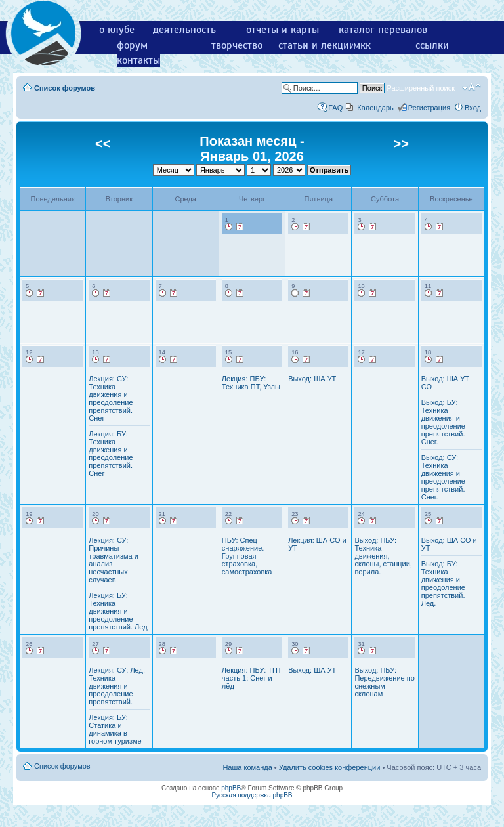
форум (132, 45)
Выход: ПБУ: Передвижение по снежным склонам (384, 682)
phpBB (231, 788)
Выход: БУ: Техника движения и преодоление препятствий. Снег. (443, 422)
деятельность (184, 30)
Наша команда (247, 767)
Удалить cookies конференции (330, 767)
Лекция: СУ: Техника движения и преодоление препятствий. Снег (111, 398)
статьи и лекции (317, 45)
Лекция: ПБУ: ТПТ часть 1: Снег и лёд (252, 678)
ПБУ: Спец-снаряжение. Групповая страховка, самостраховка (247, 556)
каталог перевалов (383, 30)
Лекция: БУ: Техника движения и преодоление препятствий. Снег (111, 454)
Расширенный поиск (421, 88)
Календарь (375, 108)
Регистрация (429, 108)
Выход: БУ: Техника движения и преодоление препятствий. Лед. (443, 583)
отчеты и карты (283, 30)
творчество (237, 45)
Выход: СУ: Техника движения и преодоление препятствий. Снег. (443, 477)
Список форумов (65, 88)
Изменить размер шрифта (472, 87)
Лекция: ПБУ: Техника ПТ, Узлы (251, 383)
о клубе (117, 30)
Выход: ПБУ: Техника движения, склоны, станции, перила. (383, 556)
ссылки (432, 45)
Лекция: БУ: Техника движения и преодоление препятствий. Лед (118, 611)
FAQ (335, 108)
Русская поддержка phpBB (252, 795)
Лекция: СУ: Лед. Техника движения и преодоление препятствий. (117, 686)
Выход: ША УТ (312, 379)
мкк (362, 45)
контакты (138, 60)
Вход (473, 108)
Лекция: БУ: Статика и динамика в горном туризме (115, 729)
